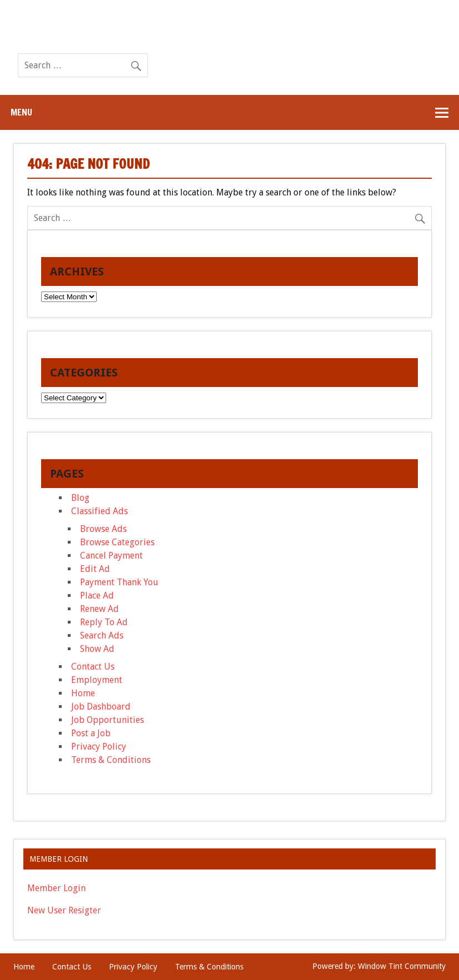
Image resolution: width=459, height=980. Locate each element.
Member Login (56, 888)
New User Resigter (64, 910)
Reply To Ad (104, 622)
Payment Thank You (119, 582)
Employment (97, 680)
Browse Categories (117, 542)
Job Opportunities (108, 720)
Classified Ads (99, 511)
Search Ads (102, 635)
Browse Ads (103, 529)
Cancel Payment (111, 556)
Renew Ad (99, 609)
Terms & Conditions (111, 760)
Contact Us (93, 667)
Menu (21, 112)
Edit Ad (95, 569)
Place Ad (97, 595)
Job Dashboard (101, 707)
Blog (80, 498)
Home (83, 693)
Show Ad (97, 649)
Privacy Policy (99, 747)
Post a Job (91, 733)
